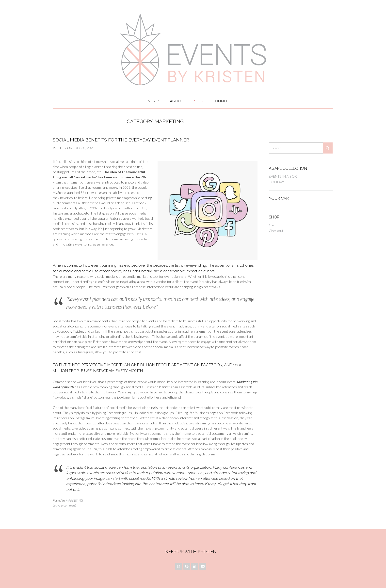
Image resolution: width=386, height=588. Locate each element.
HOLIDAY (276, 182)
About (177, 101)
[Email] (203, 566)
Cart (272, 225)
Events (153, 101)
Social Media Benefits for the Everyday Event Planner (121, 140)
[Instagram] (179, 566)
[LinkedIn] (195, 566)
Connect (222, 101)
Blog (198, 101)
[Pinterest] (187, 566)
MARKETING (74, 500)
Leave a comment (64, 505)
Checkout (276, 231)
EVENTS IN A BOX (283, 176)
